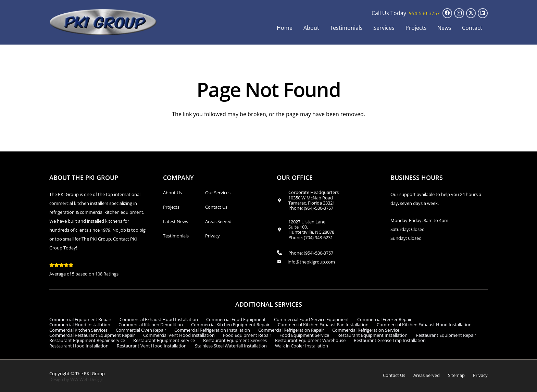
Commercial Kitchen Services (78, 330)
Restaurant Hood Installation (79, 346)
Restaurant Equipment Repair (446, 335)
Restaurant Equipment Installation (372, 335)
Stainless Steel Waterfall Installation (231, 346)
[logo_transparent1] (103, 22)
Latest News (176, 221)
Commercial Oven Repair (141, 330)
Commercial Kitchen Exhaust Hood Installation (424, 324)
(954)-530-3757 (319, 208)
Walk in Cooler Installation (302, 346)
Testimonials (176, 236)
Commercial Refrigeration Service (366, 330)
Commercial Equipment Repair (80, 319)
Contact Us (216, 207)
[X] (471, 13)
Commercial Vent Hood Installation (179, 335)
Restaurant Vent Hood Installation (152, 346)
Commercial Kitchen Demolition (151, 324)
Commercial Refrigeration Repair (291, 330)
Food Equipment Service (304, 335)
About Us (172, 193)
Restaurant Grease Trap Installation (390, 340)
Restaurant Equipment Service (164, 340)
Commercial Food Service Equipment (311, 319)
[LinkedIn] (483, 13)
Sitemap (456, 375)
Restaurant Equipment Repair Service (87, 340)
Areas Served (218, 221)
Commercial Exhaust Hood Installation (159, 319)
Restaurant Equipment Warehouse (310, 340)
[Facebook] (447, 13)
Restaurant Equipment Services (235, 340)
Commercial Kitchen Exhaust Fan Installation (323, 324)
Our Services (218, 193)
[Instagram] (459, 13)
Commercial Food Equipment (236, 319)
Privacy (213, 236)
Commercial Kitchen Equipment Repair (230, 324)
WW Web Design (87, 379)
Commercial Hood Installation (80, 324)
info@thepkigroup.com (311, 262)
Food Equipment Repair (247, 335)
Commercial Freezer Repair (384, 319)
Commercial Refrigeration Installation (212, 330)
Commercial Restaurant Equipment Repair (92, 335)
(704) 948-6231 (318, 237)
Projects (171, 207)
